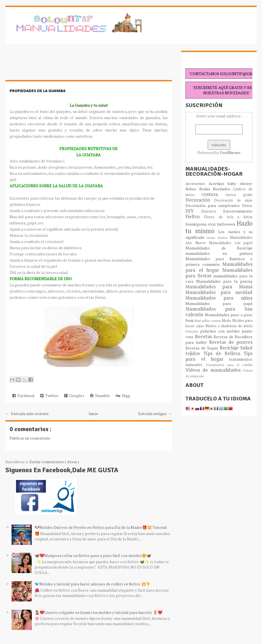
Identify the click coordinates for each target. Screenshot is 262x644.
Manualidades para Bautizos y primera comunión (219, 261)
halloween (227, 224)
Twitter (49, 395)
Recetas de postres (231, 342)
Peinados (193, 331)
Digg (123, 395)
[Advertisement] (50, 65)
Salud (246, 348)
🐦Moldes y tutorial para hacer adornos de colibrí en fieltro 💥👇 (93, 584)
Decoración (200, 200)
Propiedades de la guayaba (38, 91)
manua (224, 238)
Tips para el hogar (219, 356)
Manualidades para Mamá (219, 287)
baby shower (240, 183)
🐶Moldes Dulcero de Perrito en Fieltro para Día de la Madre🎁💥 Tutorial (101, 527)
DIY (193, 211)
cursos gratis (239, 195)
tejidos (194, 353)
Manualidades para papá (219, 303)
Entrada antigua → (155, 414)
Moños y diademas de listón (229, 326)
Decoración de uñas (233, 200)
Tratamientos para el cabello (229, 365)
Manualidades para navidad (219, 292)
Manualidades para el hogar (219, 267)
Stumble (100, 395)
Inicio (93, 414)
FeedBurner (230, 152)
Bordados (223, 189)
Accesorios (197, 183)
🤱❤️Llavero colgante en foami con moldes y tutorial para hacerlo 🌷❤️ (98, 612)
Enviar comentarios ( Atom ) (54, 462)
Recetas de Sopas (202, 348)
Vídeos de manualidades (214, 370)
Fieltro (195, 217)
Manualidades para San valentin (219, 312)
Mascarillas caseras (208, 321)
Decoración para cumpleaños (214, 205)
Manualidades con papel (231, 243)
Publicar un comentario (30, 438)
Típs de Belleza (223, 353)
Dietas (247, 206)
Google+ (74, 395)
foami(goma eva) (201, 224)
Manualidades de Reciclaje (219, 248)
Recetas (204, 337)
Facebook (23, 395)
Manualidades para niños (219, 298)
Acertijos (218, 183)
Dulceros (212, 211)
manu (212, 238)
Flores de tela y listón (228, 217)
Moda (227, 321)
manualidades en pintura (219, 253)
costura (213, 194)
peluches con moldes (221, 331)
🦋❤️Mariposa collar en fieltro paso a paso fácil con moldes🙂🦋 (93, 555)
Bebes (192, 189)
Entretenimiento (238, 211)
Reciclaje (230, 348)
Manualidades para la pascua (224, 281)
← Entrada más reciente (27, 414)
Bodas (206, 189)
